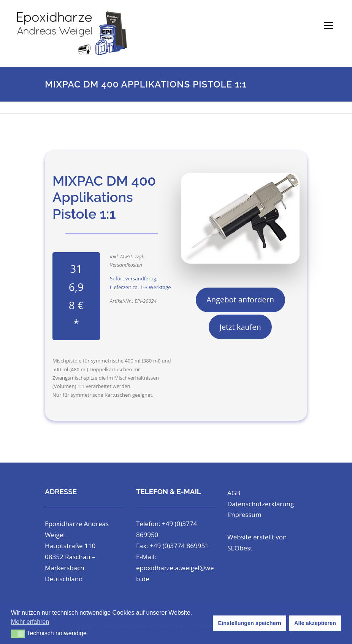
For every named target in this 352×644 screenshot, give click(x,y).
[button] (18, 634)
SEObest (240, 548)
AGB (234, 493)
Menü (328, 25)
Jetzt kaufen (240, 327)
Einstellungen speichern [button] (250, 623)
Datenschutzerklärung (261, 504)
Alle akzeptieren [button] (315, 623)
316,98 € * (76, 296)
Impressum (244, 514)
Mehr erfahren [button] (30, 622)
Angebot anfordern (240, 300)
